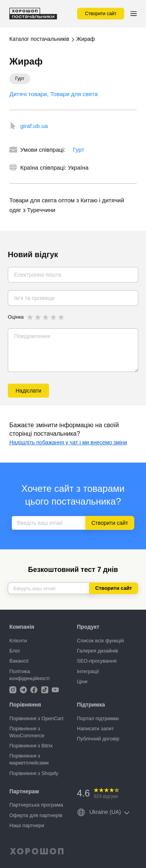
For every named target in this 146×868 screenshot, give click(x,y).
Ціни (82, 681)
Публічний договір (98, 739)
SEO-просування (97, 661)
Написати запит (96, 729)
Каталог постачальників (39, 39)
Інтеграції (88, 671)
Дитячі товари (28, 94)
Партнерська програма (36, 805)
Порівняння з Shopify (34, 773)
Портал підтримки (98, 718)
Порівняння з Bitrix (31, 746)
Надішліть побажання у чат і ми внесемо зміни (68, 442)
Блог (15, 651)
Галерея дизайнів (98, 651)
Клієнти (18, 641)
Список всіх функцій (101, 641)
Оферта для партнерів (36, 815)
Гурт (78, 150)
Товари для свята (74, 94)
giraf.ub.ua (34, 126)
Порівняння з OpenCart (36, 718)
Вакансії (19, 661)
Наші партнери (27, 825)
